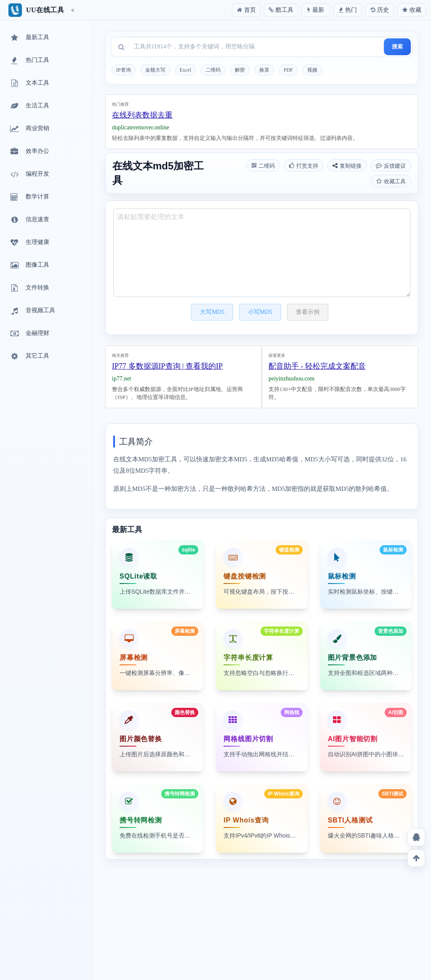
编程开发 (29, 174)
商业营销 (29, 129)
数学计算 (29, 197)
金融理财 (29, 334)
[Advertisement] (262, 120)
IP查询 (124, 70)
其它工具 (29, 356)
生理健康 (29, 243)
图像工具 (29, 265)
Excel (185, 70)
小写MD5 (260, 312)
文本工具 (29, 83)
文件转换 (29, 288)
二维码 (213, 70)
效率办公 (29, 152)
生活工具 (29, 106)
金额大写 (155, 70)
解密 (240, 70)
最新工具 (29, 38)
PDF (288, 70)
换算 (264, 70)
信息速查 (29, 220)
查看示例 (308, 312)
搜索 (397, 47)
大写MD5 (212, 312)
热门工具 (29, 61)
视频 (312, 70)
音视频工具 (32, 311)
